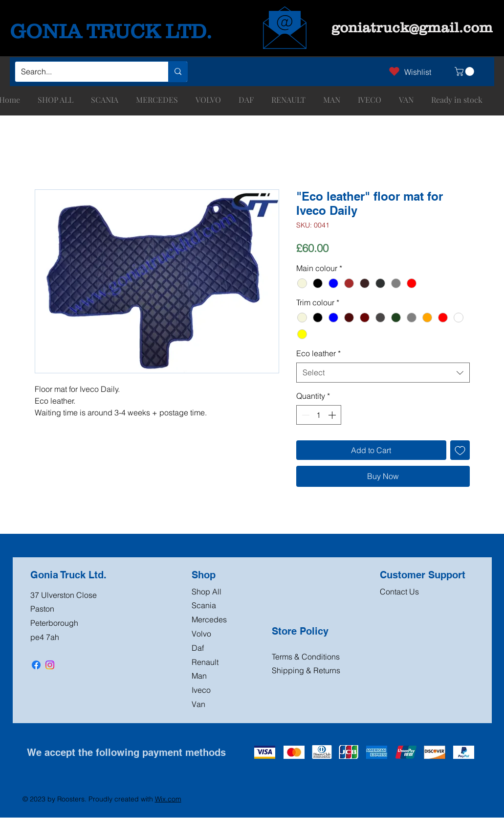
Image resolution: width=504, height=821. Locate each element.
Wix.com (168, 799)
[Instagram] (50, 665)
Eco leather (318, 353)
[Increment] (333, 415)
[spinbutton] (319, 415)
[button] (465, 71)
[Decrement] (305, 415)
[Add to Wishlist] (460, 450)
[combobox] (383, 372)
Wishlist (418, 72)
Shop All (207, 592)
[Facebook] (36, 665)
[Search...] (84, 72)
